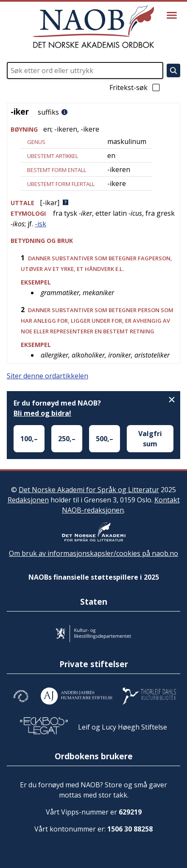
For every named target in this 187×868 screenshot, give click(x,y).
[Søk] (173, 70)
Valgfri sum (150, 439)
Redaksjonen (28, 500)
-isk (40, 224)
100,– (29, 439)
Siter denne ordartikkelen (47, 376)
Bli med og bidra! (42, 413)
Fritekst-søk (135, 87)
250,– (67, 439)
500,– (105, 439)
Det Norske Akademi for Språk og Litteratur (89, 490)
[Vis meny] (172, 15)
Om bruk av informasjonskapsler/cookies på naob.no (93, 553)
